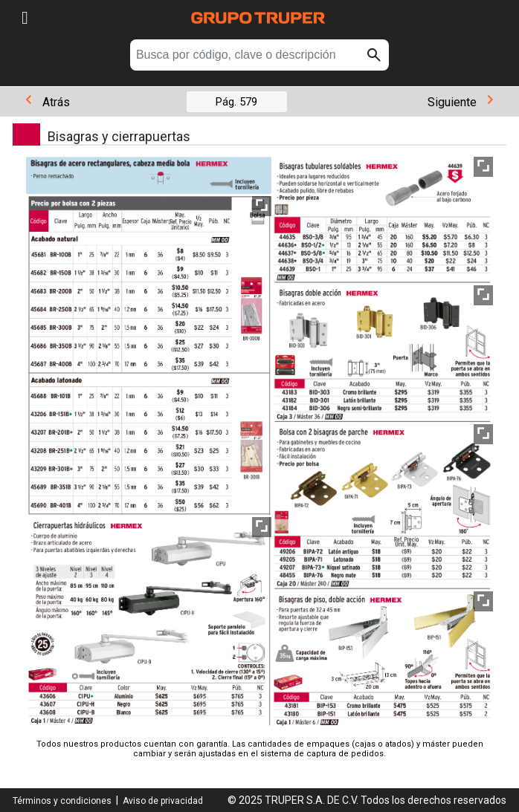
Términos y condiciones (62, 801)
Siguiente (460, 102)
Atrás (48, 102)
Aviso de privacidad (163, 801)
